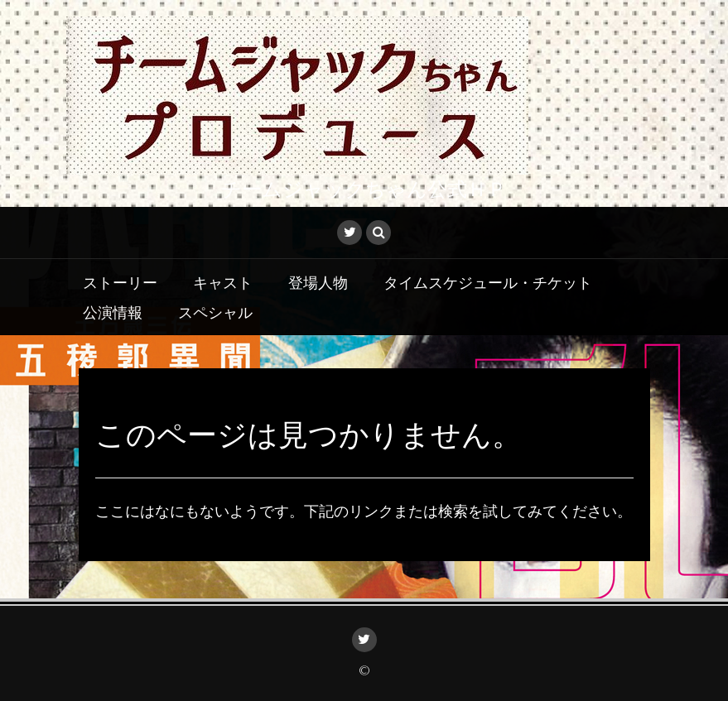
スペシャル (215, 311)
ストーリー (120, 281)
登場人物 (318, 281)
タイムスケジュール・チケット (488, 281)
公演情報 (113, 311)
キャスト (223, 281)
